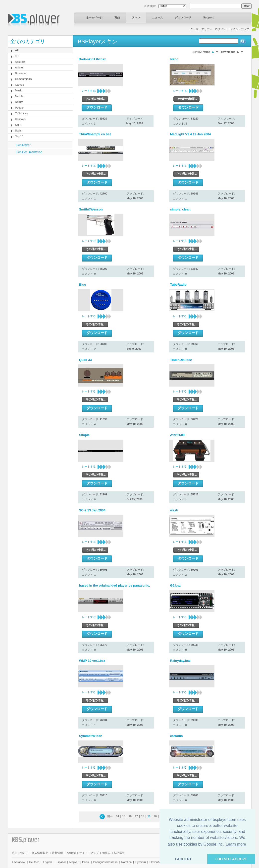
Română (126, 862)
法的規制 (120, 853)
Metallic (20, 96)
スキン (136, 17)
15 (124, 816)
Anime (19, 67)
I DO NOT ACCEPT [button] (231, 859)
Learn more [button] (236, 844)
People (19, 108)
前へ (110, 816)
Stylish (19, 131)
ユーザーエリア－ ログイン (208, 29)
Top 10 (19, 136)
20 (155, 816)
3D (17, 56)
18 (143, 816)
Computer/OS (24, 79)
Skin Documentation (29, 152)
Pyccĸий (141, 862)
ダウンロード (183, 17)
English (48, 862)
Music (19, 90)
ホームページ (94, 17)
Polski (86, 862)
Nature (19, 102)
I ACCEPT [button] (183, 859)
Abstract (20, 62)
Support (208, 17)
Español (61, 862)
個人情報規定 (40, 853)
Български (19, 862)
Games (20, 85)
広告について (20, 853)
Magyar (74, 862)
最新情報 (57, 853)
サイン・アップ (239, 29)
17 (136, 816)
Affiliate (71, 853)
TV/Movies (22, 113)
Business (21, 73)
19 (149, 816)
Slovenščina (157, 862)
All (17, 50)
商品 (117, 17)
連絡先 (106, 853)
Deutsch (34, 862)
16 (130, 816)
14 (117, 816)
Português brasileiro (105, 862)
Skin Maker (23, 145)
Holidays (20, 119)
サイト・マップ (89, 853)
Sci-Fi (19, 125)
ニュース (157, 17)
